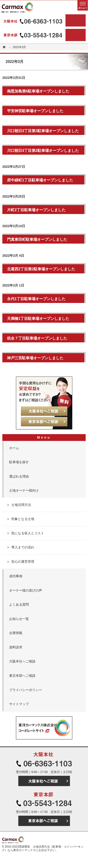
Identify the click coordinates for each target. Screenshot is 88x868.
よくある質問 (19, 604)
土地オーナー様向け (24, 490)
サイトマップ (19, 704)
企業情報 (16, 633)
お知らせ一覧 (19, 619)
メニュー (83, 5)
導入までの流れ (23, 547)
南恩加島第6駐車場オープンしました (38, 91)
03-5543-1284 (33, 35)
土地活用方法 (21, 505)
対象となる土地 (23, 519)
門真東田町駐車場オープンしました (37, 239)
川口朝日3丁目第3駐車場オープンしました (43, 131)
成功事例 (16, 576)
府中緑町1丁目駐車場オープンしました (40, 180)
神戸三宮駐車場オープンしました (35, 358)
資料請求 (16, 647)
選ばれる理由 (19, 476)
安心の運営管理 (23, 562)
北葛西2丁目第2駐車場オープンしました (41, 269)
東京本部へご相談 (22, 676)
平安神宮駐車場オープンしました (35, 111)
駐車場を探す (19, 462)
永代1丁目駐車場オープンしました (36, 299)
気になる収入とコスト (28, 533)
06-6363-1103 (33, 20)
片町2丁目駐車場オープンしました (36, 210)
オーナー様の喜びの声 (26, 590)
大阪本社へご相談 (22, 661)
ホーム (14, 448)
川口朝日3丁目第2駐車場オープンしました (43, 150)
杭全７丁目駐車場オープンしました (37, 338)
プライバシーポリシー (26, 690)
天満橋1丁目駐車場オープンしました (38, 318)
